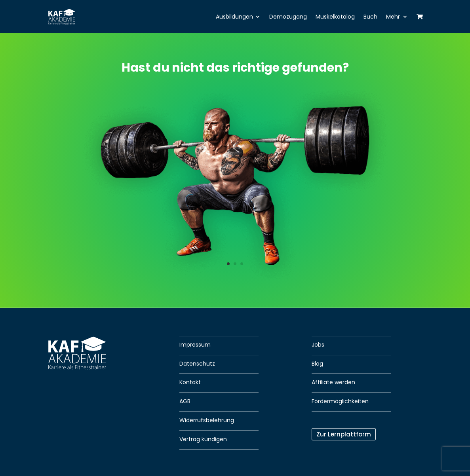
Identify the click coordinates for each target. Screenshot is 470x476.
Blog (317, 364)
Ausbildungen (234, 17)
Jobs (318, 345)
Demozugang (288, 17)
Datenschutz (197, 364)
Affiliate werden (333, 382)
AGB (185, 401)
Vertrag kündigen (203, 439)
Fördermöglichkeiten (340, 401)
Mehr (393, 17)
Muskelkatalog (335, 17)
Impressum (195, 345)
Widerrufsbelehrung (207, 420)
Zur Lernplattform (344, 434)
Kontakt (190, 382)
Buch (370, 17)
